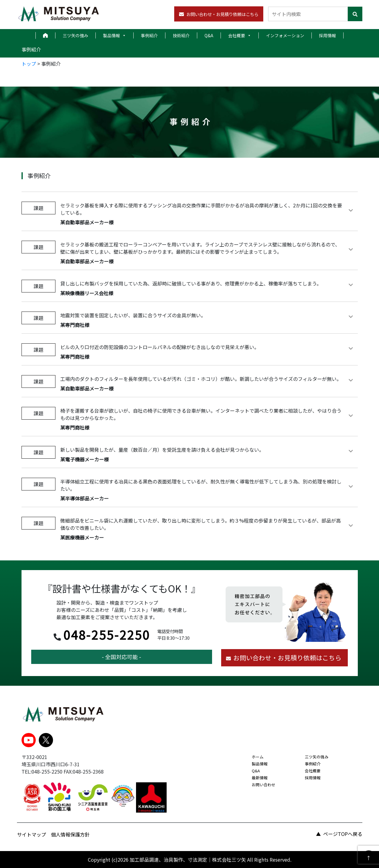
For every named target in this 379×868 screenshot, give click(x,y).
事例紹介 (149, 35)
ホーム (258, 757)
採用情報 (327, 35)
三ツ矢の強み (75, 35)
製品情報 (115, 35)
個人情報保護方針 (70, 834)
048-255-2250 (107, 635)
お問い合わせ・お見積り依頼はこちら (222, 14)
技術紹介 (181, 35)
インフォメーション (285, 35)
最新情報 (260, 778)
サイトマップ (32, 834)
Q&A (209, 35)
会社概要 (240, 35)
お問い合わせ (264, 785)
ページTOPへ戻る (343, 834)
